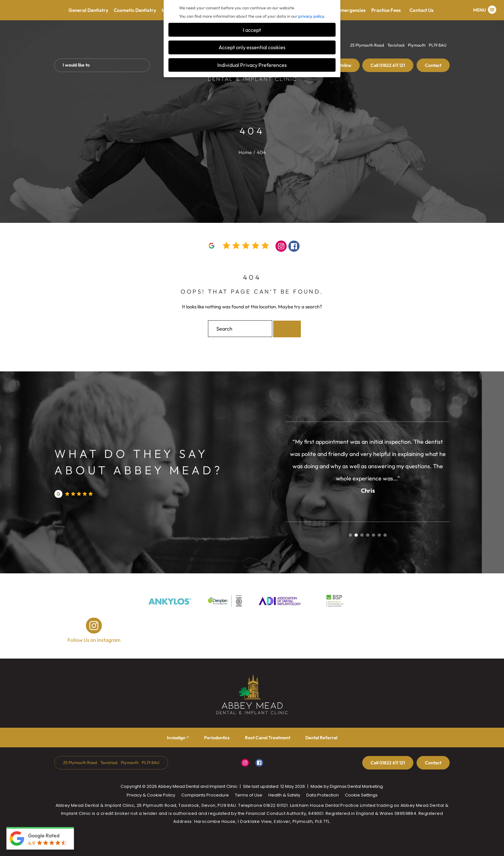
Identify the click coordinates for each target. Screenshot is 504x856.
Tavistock (396, 45)
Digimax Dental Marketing (356, 786)
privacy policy (311, 16)
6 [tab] (379, 535)
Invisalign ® (178, 738)
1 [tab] (350, 535)
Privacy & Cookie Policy (151, 795)
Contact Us (422, 10)
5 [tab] (373, 535)
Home (245, 152)
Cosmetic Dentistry (135, 10)
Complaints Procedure (205, 795)
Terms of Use (249, 795)
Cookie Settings (361, 795)
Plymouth (417, 45)
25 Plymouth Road (367, 45)
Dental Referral (321, 738)
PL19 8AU (438, 45)
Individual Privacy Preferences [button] (252, 65)
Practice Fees (389, 10)
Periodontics (217, 738)
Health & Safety (284, 795)
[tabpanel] (368, 466)
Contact (433, 65)
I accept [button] (252, 30)
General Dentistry (88, 10)
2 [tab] (356, 535)
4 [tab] (368, 535)
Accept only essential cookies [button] (252, 47)
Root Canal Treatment (268, 738)
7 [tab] (385, 535)
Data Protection (323, 795)
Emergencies (352, 10)
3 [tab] (362, 535)
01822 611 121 (388, 65)
